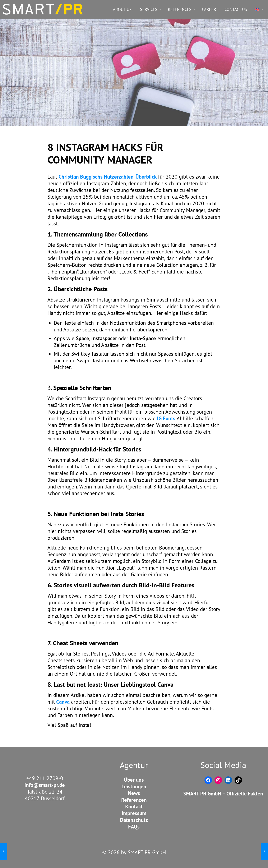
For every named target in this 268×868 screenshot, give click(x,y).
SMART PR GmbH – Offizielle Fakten (223, 794)
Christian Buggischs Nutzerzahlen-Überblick (108, 177)
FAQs (134, 827)
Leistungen (134, 786)
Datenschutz (134, 820)
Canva (63, 702)
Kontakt (134, 807)
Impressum (134, 813)
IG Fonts (167, 418)
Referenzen (134, 800)
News (134, 793)
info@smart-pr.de (45, 785)
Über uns (134, 780)
